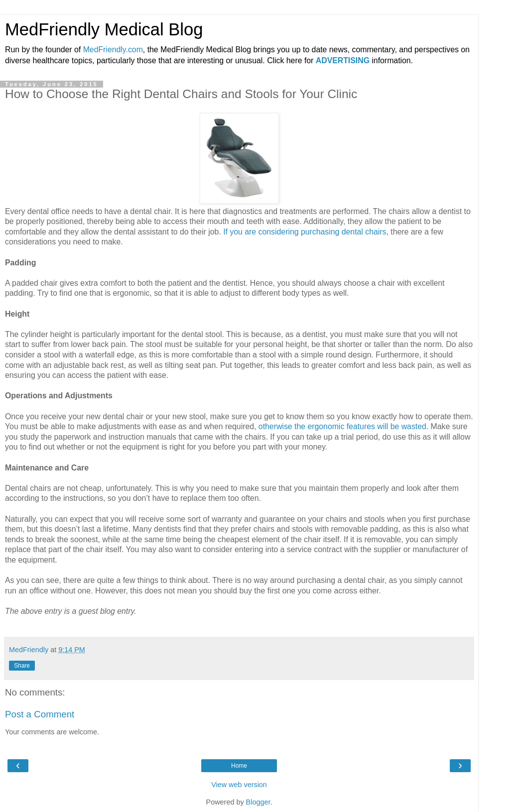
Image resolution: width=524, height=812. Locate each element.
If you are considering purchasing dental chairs (305, 232)
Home (239, 766)
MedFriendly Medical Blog (104, 29)
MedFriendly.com (113, 50)
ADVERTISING (343, 60)
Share (22, 666)
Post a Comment (40, 714)
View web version (239, 785)
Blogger (258, 802)
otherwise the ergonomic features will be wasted (342, 426)
